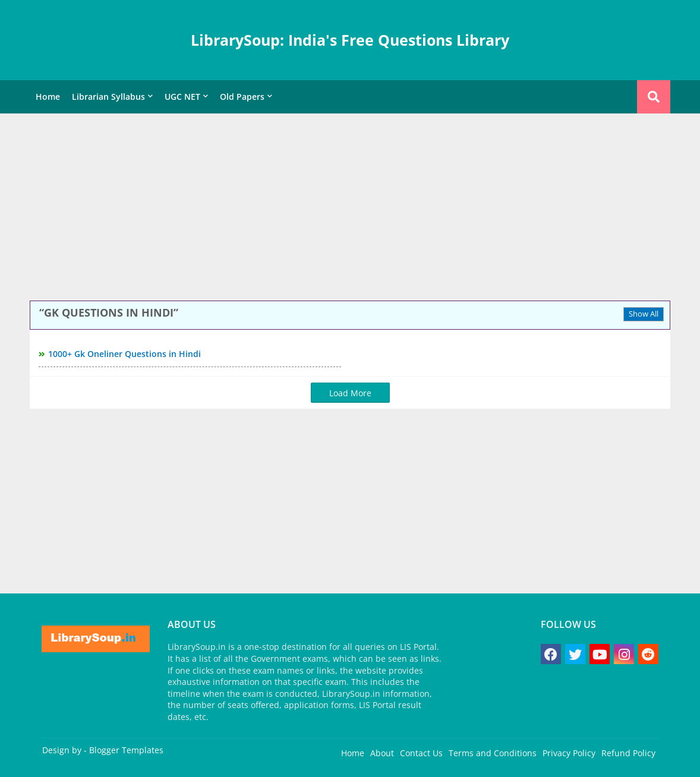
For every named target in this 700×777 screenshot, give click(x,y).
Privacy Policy (569, 753)
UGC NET (182, 97)
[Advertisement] (350, 209)
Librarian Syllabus (108, 97)
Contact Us (421, 753)
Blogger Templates (126, 750)
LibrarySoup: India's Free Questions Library (350, 40)
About (382, 753)
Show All (644, 314)
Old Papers (242, 97)
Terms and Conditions (493, 753)
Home (48, 97)
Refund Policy (628, 753)
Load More (350, 393)
